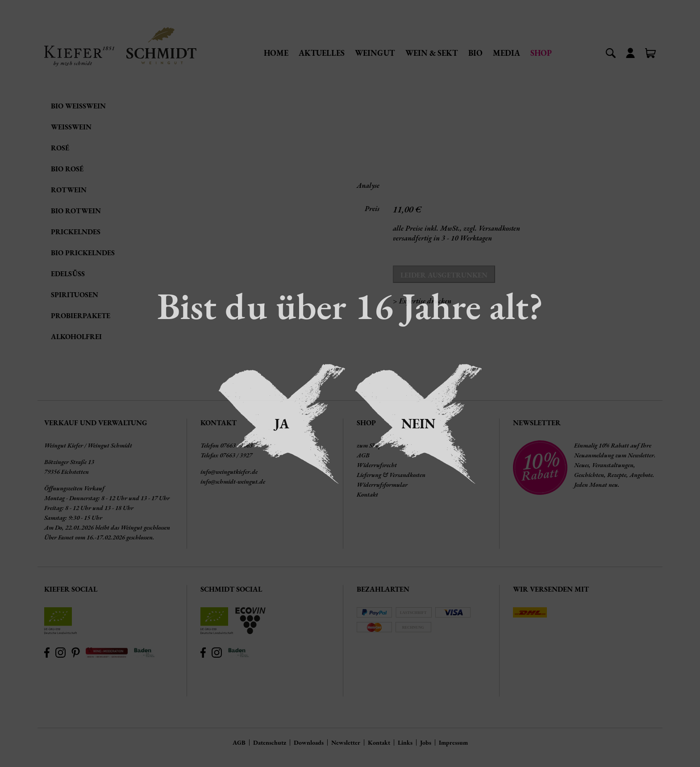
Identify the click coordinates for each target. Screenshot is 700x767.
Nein (418, 424)
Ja (282, 424)
